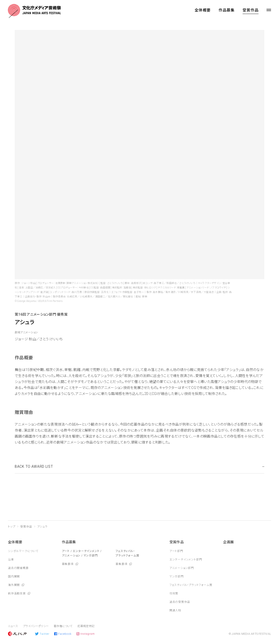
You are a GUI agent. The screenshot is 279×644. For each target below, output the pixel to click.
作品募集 (227, 10)
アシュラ (42, 527)
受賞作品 (251, 10)
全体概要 (203, 10)
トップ (12, 527)
